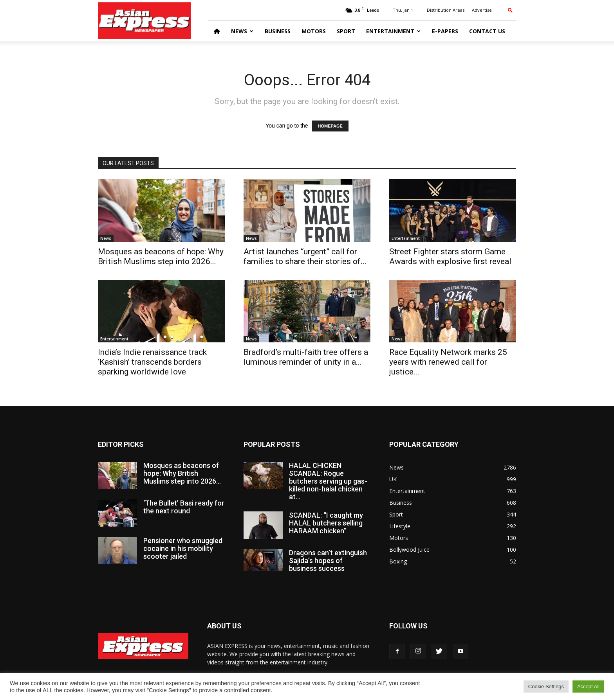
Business (278, 31)
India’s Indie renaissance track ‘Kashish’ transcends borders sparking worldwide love (152, 362)
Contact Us (487, 31)
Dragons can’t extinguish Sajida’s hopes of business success (328, 561)
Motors (314, 31)
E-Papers (445, 31)
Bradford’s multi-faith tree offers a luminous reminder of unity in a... (306, 357)
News (242, 31)
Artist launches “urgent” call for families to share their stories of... (305, 256)
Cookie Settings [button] (546, 687)
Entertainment (393, 31)
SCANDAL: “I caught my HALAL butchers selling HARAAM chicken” (326, 523)
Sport (346, 31)
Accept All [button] (588, 687)
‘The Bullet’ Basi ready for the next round (184, 507)
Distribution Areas (446, 10)
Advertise (482, 10)
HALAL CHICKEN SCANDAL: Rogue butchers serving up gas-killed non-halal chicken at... (328, 481)
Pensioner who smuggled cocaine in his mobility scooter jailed (183, 548)
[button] (510, 10)
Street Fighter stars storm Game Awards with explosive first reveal (450, 256)
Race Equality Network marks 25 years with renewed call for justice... (448, 362)
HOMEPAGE (330, 126)
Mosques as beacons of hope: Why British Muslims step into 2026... (161, 256)
